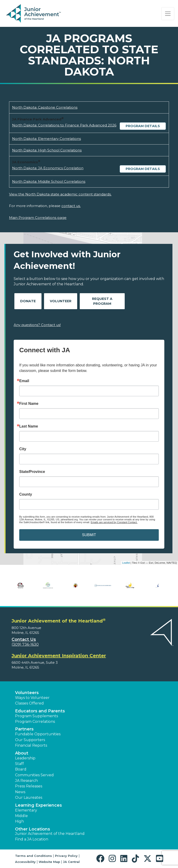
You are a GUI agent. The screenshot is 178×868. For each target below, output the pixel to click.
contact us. (71, 206)
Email (24, 381)
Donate (28, 301)
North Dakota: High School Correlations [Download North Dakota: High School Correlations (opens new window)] (47, 150)
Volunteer (61, 301)
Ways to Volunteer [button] (32, 698)
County (26, 494)
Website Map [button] (49, 862)
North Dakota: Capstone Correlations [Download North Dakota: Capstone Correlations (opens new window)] (45, 107)
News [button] (20, 792)
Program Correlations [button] (35, 722)
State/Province (32, 472)
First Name (29, 404)
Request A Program (102, 301)
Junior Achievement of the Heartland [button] (50, 834)
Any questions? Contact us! (37, 325)
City (23, 449)
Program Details (143, 126)
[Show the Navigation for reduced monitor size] (168, 14)
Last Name (29, 426)
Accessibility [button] (25, 862)
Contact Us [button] (24, 639)
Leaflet (126, 563)
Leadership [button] (25, 758)
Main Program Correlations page (38, 218)
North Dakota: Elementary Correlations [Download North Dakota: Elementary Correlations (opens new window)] (46, 139)
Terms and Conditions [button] (33, 856)
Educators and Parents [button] (40, 711)
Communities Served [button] (34, 775)
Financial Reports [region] (31, 745)
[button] (101, 859)
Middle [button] (21, 816)
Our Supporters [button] (30, 740)
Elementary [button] (26, 810)
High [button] (19, 821)
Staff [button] (19, 764)
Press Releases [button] (29, 786)
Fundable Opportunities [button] (38, 734)
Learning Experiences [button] (38, 805)
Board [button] (21, 769)
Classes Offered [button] (29, 703)
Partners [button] (24, 729)
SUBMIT (89, 535)
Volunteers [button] (27, 693)
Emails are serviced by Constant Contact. (114, 522)
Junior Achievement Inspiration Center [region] (59, 656)
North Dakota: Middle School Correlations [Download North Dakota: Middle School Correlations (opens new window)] (49, 181)
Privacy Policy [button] (66, 856)
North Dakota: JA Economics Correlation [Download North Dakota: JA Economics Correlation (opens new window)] (48, 168)
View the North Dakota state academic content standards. (60, 194)
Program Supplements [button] (37, 716)
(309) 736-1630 (25, 644)
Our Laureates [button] (29, 797)
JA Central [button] (71, 862)
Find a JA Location (32, 839)
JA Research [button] (26, 781)
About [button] (22, 753)
